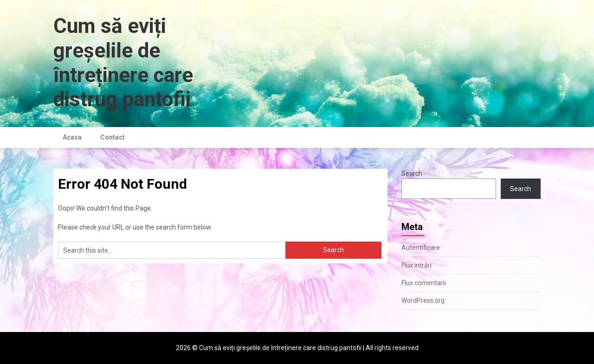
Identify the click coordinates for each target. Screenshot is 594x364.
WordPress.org (423, 300)
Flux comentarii (424, 283)
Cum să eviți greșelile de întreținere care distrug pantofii (123, 63)
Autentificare (421, 248)
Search (412, 173)
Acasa (72, 137)
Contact (113, 137)
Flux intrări (416, 265)
